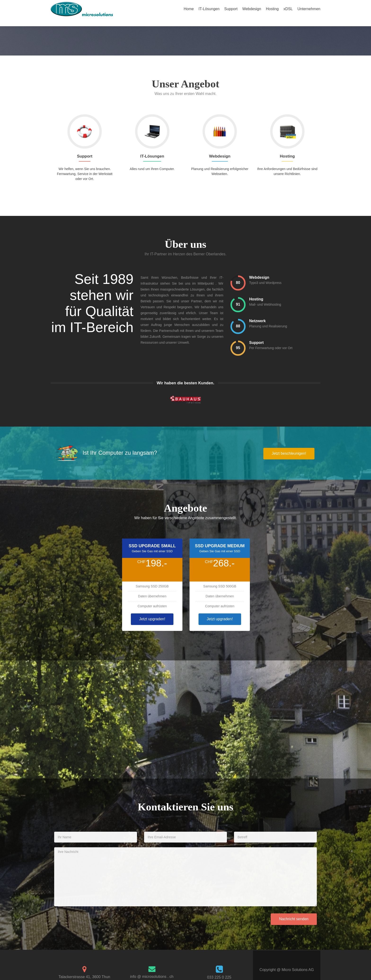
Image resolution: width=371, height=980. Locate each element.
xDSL (288, 9)
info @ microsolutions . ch (152, 968)
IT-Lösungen (209, 9)
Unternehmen (309, 9)
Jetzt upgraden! (152, 611)
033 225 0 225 (219, 969)
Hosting (272, 9)
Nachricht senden (294, 911)
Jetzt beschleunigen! (289, 445)
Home (189, 9)
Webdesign (252, 9)
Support (231, 9)
